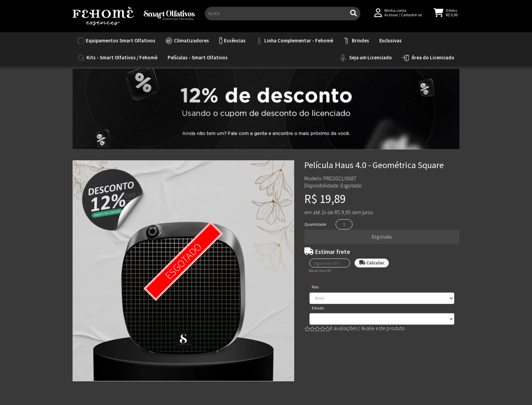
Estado (318, 308)
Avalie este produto (383, 328)
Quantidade (315, 224)
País (315, 287)
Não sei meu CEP (320, 271)
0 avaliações (344, 328)
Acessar (391, 17)
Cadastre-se (411, 17)
